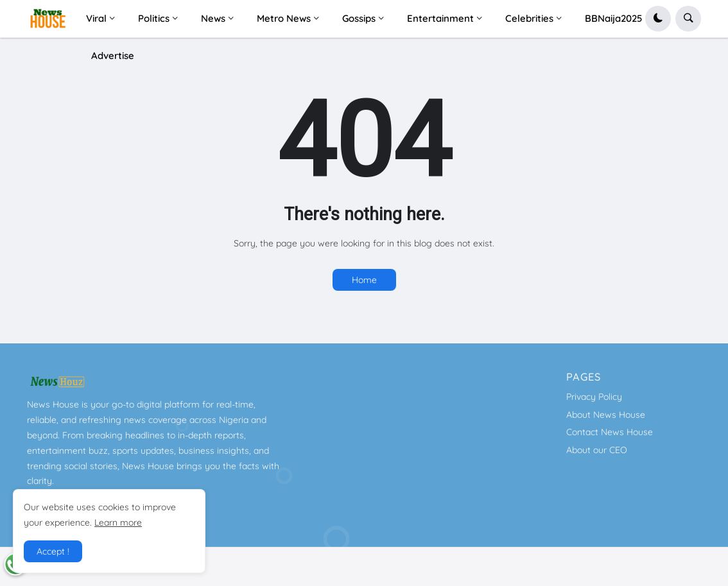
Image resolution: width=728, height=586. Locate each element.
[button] (658, 19)
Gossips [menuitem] (359, 18)
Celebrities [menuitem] (529, 18)
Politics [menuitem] (154, 18)
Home (364, 280)
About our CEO (597, 450)
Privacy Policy (594, 397)
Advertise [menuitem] (113, 56)
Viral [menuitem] (96, 18)
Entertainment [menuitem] (440, 18)
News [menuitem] (213, 18)
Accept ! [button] (53, 551)
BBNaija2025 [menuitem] (614, 18)
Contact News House (610, 432)
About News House (606, 415)
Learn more (118, 522)
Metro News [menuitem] (284, 18)
